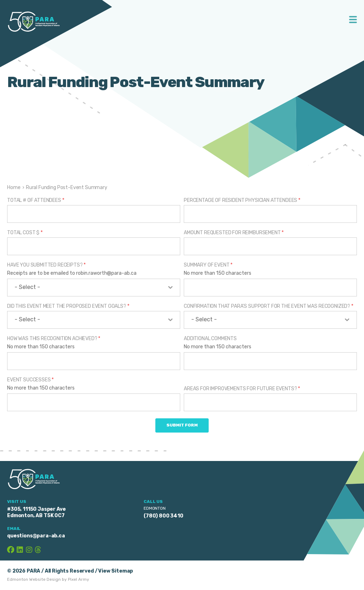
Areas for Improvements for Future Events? (242, 389)
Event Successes (30, 380)
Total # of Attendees (36, 200)
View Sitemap (116, 571)
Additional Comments (210, 339)
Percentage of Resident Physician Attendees (242, 200)
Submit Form (182, 425)
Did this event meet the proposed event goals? (68, 306)
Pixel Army (79, 579)
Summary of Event (208, 265)
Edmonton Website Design (34, 579)
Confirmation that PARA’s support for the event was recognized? (269, 306)
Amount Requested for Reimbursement (234, 233)
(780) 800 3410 (164, 516)
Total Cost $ (25, 233)
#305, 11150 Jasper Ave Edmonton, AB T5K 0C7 (36, 512)
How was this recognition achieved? (54, 339)
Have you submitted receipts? (46, 265)
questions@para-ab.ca (36, 536)
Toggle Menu (353, 20)
